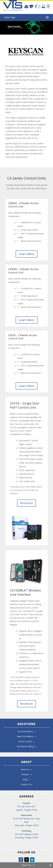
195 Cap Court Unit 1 (26, 806)
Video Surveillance (26, 736)
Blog (26, 779)
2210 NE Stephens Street (27, 834)
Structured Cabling (26, 746)
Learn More (27, 254)
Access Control (26, 741)
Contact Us (26, 784)
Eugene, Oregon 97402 (26, 810)
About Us (26, 769)
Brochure (26, 503)
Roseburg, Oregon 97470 (26, 837)
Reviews (26, 774)
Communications (26, 731)
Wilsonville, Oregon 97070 (27, 825)
